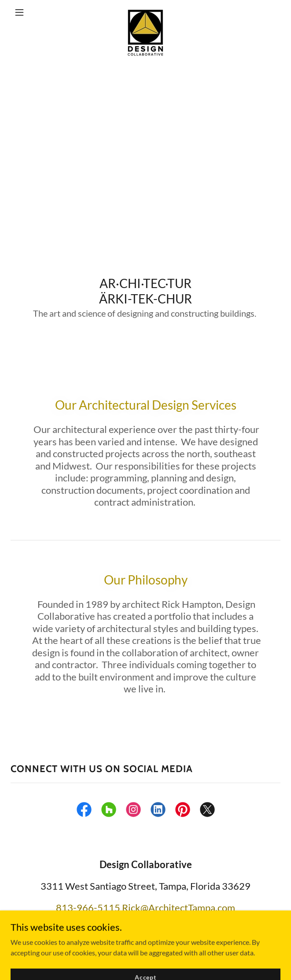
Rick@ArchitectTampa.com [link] (179, 908)
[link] (145, 12)
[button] (31, 12)
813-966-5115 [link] (88, 908)
